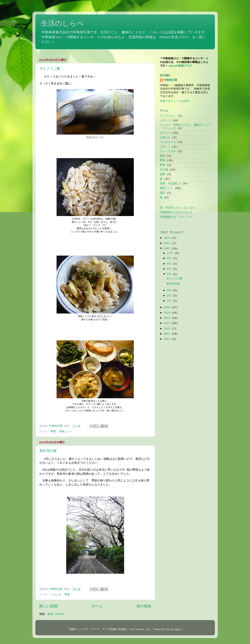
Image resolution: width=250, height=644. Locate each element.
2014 (168, 339)
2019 (168, 313)
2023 (168, 238)
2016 (168, 329)
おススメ (165, 133)
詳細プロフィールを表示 (175, 101)
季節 (53, 432)
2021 (168, 249)
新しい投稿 (48, 606)
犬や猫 (164, 170)
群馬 (163, 165)
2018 (168, 318)
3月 (170, 290)
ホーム (97, 606)
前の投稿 (144, 606)
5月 (170, 269)
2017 (168, 323)
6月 (170, 264)
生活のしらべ (62, 24)
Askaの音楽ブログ (181, 66)
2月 (170, 296)
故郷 (163, 174)
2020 (168, 307)
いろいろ (56, 595)
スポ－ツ (165, 147)
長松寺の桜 (48, 451)
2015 (168, 334)
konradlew (137, 629)
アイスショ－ (168, 116)
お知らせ (165, 138)
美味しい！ (66, 432)
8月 (170, 258)
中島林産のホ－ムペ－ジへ (176, 217)
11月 (171, 253)
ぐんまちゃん (168, 142)
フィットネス (168, 151)
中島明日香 (170, 80)
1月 (170, 301)
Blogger (176, 629)
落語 (163, 193)
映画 (163, 156)
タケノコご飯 (50, 69)
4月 (170, 274)
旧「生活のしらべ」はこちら (177, 208)
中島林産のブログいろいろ (176, 212)
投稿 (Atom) (56, 614)
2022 (168, 243)
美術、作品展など (171, 184)
